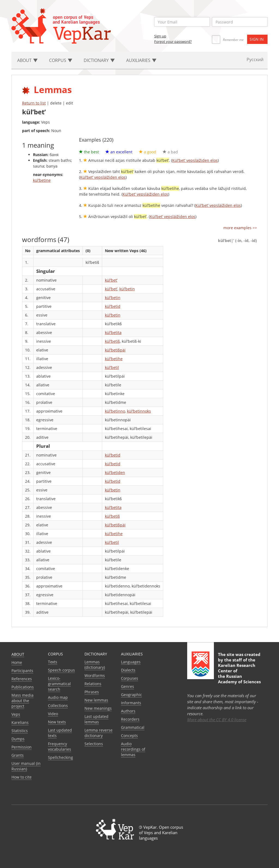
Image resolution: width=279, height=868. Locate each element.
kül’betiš (112, 341)
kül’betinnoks (139, 411)
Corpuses (130, 678)
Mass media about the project (22, 701)
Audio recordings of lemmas (133, 749)
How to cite (22, 777)
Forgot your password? (173, 41)
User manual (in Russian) (26, 766)
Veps (16, 714)
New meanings (98, 708)
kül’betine (42, 180)
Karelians (20, 722)
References (22, 679)
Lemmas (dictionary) (95, 665)
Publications (23, 687)
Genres (128, 686)
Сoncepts (129, 736)
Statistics (20, 731)
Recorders (130, 719)
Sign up (160, 36)
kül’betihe (114, 359)
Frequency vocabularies (60, 746)
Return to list (34, 103)
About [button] (27, 60)
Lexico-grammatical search (59, 684)
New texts (57, 722)
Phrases (92, 692)
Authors (128, 711)
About (18, 654)
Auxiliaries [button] (141, 60)
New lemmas (96, 700)
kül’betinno (115, 411)
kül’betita (113, 332)
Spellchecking (60, 757)
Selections (94, 744)
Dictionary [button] (99, 60)
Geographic (131, 695)
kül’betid (113, 306)
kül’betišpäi (115, 350)
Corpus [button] (61, 60)
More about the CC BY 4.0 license (217, 720)
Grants (18, 755)
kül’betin (127, 289)
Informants (131, 703)
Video (53, 714)
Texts (53, 662)
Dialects (128, 670)
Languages (131, 662)
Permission (22, 747)
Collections (58, 706)
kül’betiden (115, 472)
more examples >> (240, 228)
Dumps (18, 739)
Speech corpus (61, 670)
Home (17, 662)
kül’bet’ (111, 280)
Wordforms (95, 675)
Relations (93, 684)
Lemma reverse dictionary (98, 733)
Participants (22, 671)
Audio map (58, 697)
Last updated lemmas (96, 719)
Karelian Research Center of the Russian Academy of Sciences (239, 673)
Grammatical (133, 727)
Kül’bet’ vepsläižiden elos (195, 160)
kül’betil (112, 367)
